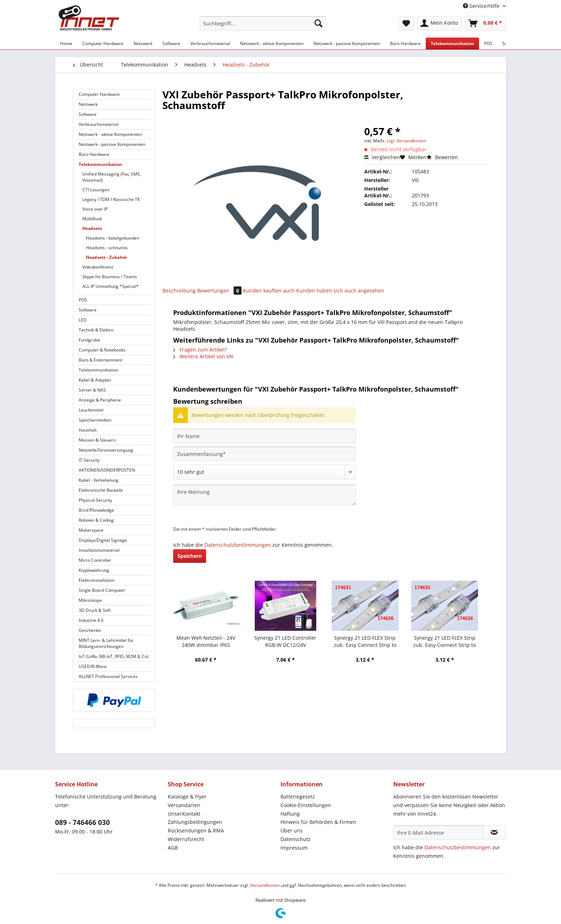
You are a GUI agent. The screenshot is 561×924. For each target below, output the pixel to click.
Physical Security (95, 500)
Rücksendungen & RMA (196, 830)
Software (88, 114)
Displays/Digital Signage (103, 540)
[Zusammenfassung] (264, 454)
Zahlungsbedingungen (195, 822)
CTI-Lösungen (96, 190)
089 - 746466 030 (82, 822)
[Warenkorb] (486, 23)
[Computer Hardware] (103, 43)
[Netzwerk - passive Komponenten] (347, 43)
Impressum (294, 848)
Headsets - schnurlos (107, 248)
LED (83, 320)
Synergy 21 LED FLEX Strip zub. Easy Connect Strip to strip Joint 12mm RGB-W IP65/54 (365, 642)
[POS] (488, 43)
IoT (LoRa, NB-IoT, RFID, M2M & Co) (114, 656)
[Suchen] (318, 23)
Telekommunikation (100, 164)
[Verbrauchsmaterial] (210, 43)
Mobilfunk (92, 219)
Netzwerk (88, 104)
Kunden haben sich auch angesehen (340, 291)
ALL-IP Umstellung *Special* (111, 286)
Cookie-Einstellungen (306, 805)
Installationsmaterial (99, 550)
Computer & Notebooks (102, 350)
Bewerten (442, 157)
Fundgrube (89, 340)
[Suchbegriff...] (263, 23)
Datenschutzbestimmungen (238, 545)
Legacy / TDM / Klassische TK (111, 199)
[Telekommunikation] (452, 43)
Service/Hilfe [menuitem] (482, 6)
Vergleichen (382, 157)
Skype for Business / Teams (110, 277)
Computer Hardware (99, 94)
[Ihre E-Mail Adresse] (438, 832)
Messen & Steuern (97, 440)
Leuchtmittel (91, 410)
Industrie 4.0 (91, 620)
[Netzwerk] (143, 43)
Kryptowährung (94, 570)
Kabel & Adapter (95, 380)
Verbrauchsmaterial (99, 124)
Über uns (292, 830)
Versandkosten (265, 885)
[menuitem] (263, 27)
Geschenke (90, 630)
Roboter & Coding (96, 520)
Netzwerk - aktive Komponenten (110, 134)
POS (83, 300)
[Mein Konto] (440, 23)
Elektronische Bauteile (101, 490)
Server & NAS (92, 390)
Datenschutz (296, 839)
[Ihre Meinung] (264, 495)
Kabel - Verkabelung (99, 480)
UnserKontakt (184, 814)
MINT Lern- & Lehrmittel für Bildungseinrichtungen (106, 643)
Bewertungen (220, 291)
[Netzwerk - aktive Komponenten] (272, 43)
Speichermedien (95, 420)
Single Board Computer (102, 590)
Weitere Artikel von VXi (203, 356)
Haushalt (88, 430)
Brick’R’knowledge (96, 510)
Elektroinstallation (97, 580)
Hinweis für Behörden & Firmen (318, 822)
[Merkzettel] (406, 23)
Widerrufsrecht (186, 839)
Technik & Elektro (96, 330)
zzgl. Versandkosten (406, 141)
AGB (173, 848)
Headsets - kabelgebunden (113, 238)
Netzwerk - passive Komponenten (112, 144)
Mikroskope (90, 600)
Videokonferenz (98, 267)
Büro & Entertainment (101, 360)
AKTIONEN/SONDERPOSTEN (107, 470)
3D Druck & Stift (95, 610)
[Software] (171, 43)
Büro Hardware (94, 154)
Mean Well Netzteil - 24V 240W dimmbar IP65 (206, 641)
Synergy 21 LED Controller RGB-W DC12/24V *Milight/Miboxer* (285, 642)
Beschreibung (179, 291)
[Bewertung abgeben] (264, 472)
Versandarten (184, 805)
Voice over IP (95, 209)
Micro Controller (95, 560)
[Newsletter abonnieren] (494, 832)
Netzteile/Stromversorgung (106, 450)
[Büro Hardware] (405, 43)
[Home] (66, 43)
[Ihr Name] (264, 436)
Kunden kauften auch (269, 291)
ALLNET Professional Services (108, 676)
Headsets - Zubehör (106, 257)
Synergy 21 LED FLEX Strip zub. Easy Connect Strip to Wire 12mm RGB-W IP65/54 (445, 642)
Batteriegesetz (298, 797)
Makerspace (91, 530)
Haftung (290, 814)
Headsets (92, 228)
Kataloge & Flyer (187, 797)
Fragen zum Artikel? (200, 350)
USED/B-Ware (93, 666)
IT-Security (89, 460)
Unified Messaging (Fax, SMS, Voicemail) (112, 177)
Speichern (190, 556)
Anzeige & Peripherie (100, 400)
